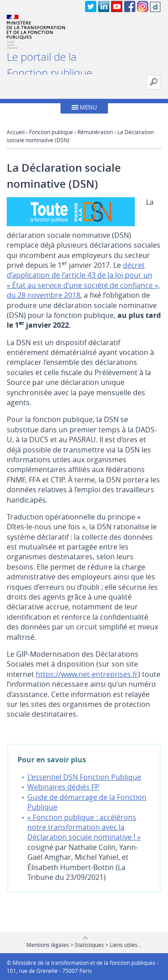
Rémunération (95, 132)
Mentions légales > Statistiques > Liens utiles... (84, 945)
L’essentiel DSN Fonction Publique (84, 777)
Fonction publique (51, 132)
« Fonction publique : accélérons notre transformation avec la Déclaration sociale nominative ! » (84, 827)
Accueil (16, 132)
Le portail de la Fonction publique (50, 65)
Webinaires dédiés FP (63, 787)
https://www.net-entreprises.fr (87, 674)
